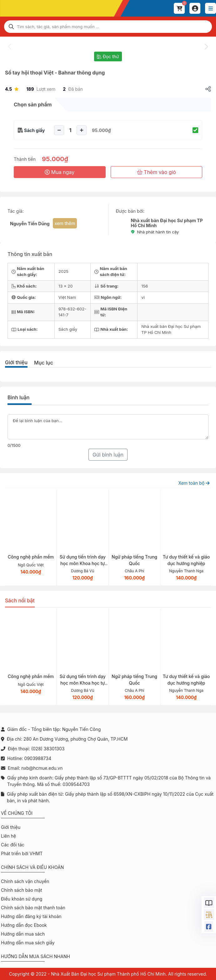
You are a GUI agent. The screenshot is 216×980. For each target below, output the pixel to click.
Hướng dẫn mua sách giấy (28, 943)
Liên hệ (8, 836)
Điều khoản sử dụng (22, 899)
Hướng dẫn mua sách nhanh (35, 956)
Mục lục (44, 363)
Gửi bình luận (108, 455)
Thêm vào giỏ (156, 172)
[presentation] (10, 47)
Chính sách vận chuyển (25, 881)
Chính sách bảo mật (21, 890)
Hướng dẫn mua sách (23, 934)
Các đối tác (13, 845)
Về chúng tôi (17, 813)
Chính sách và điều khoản (32, 867)
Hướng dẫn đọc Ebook (24, 925)
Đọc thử (108, 56)
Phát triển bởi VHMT (22, 853)
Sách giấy (35, 130)
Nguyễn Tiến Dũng (30, 224)
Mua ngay (60, 172)
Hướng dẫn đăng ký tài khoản (31, 916)
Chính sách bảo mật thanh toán (33, 908)
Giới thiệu (16, 362)
